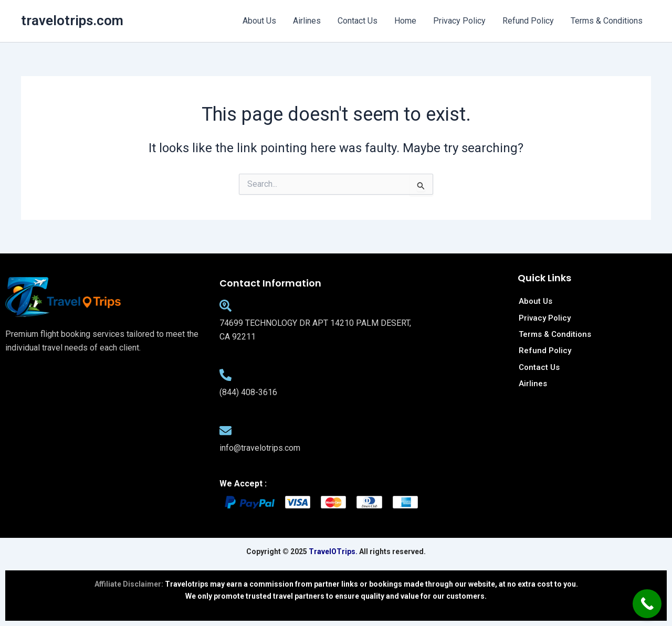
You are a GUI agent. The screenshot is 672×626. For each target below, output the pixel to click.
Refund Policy (528, 21)
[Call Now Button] (647, 604)
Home (405, 21)
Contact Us (358, 21)
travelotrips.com (72, 20)
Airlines (307, 21)
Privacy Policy (459, 21)
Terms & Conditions (607, 21)
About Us (259, 21)
